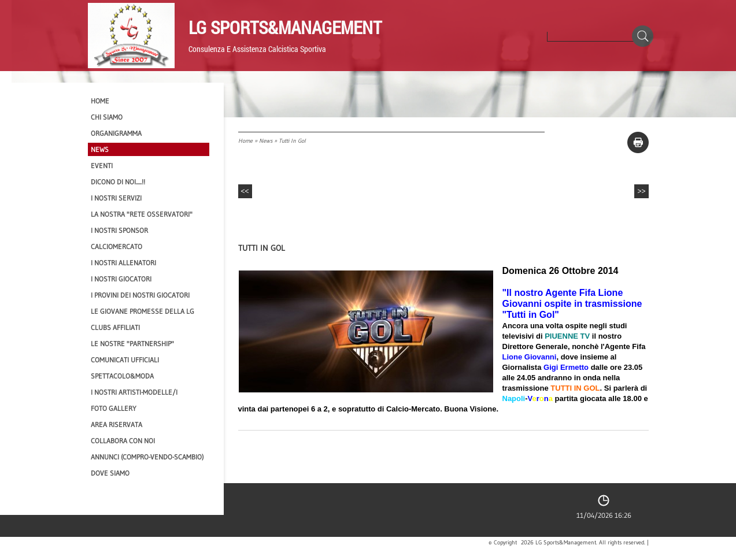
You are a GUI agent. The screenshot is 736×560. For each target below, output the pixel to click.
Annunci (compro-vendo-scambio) (147, 457)
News (266, 141)
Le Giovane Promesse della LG (143, 311)
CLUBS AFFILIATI (115, 327)
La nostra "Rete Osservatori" (142, 214)
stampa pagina (638, 142)
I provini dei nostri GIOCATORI (140, 295)
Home (245, 141)
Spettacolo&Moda (122, 376)
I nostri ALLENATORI (123, 263)
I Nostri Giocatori (121, 279)
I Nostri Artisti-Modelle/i (134, 392)
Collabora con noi (123, 441)
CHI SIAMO (107, 117)
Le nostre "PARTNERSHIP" (132, 344)
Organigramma (116, 133)
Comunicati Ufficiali (125, 360)
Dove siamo (110, 473)
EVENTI (102, 166)
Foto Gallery (114, 408)
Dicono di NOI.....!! (118, 182)
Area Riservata (116, 424)
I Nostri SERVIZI (116, 198)
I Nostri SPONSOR (119, 230)
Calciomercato (116, 246)
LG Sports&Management (285, 27)
